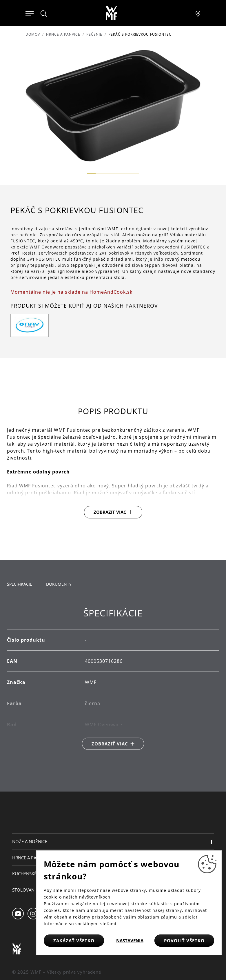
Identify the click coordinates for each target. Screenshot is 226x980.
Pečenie (94, 34)
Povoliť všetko (184, 941)
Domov (33, 34)
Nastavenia (130, 941)
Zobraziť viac (110, 512)
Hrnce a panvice (63, 34)
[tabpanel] (113, 679)
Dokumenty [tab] (59, 584)
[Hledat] (44, 14)
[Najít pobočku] (198, 13)
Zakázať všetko (74, 941)
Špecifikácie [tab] (20, 584)
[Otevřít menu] (30, 13)
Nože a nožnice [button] (30, 841)
